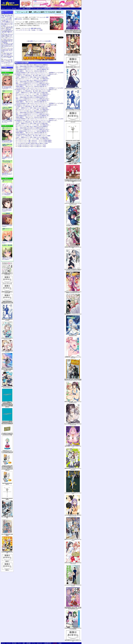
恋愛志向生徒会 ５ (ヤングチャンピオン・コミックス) (73, 469)
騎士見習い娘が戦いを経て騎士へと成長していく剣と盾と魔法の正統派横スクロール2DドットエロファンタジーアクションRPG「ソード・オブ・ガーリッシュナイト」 (7, 37)
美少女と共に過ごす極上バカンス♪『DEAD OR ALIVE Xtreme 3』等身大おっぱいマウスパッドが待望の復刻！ (7, 28)
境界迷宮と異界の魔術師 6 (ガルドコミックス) (73, 247)
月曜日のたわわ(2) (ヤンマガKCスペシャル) (73, 88)
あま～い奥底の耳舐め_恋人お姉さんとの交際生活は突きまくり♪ (32, 66)
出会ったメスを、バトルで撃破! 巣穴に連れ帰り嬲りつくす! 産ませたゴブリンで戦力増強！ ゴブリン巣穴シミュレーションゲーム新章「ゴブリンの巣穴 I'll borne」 (7, 17)
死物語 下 (7, 561)
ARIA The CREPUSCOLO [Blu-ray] (7, 484)
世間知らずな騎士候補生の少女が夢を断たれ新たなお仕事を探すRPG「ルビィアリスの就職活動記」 (7, 41)
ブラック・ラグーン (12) (7, 283)
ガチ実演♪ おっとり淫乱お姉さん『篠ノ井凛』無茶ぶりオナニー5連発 (33, 76)
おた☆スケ (40, 8)
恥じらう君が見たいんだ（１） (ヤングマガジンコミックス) (73, 424)
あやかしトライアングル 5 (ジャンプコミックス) (7, 338)
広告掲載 (55, 8)
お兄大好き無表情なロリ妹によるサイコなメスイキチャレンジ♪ (32, 134)
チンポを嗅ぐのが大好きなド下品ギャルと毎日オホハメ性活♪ (31, 145)
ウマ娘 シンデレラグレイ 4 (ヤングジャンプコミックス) (73, 121)
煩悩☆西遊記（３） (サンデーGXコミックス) (73, 446)
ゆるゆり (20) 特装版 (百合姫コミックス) (7, 351)
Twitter (60, 8)
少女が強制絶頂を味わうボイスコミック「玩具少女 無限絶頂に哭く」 (33, 69)
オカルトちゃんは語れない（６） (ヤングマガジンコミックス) (73, 204)
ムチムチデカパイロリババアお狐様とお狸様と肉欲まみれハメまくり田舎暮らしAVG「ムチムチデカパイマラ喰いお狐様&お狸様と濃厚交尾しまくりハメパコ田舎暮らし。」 (7, 56)
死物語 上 (7, 570)
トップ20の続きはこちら (8, 65)
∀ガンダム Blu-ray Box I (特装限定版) (7, 535)
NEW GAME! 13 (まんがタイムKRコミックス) (73, 641)
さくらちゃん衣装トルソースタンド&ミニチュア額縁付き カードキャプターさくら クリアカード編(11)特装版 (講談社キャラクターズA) (73, 181)
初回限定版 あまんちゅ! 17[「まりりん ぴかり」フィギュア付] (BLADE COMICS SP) (7, 452)
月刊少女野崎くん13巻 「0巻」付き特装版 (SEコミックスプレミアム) (7, 274)
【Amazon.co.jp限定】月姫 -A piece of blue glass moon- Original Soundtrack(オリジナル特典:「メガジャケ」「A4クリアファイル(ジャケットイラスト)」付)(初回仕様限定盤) (73, 31)
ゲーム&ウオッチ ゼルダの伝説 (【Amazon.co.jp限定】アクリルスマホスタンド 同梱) (7, 434)
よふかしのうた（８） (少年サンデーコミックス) (73, 493)
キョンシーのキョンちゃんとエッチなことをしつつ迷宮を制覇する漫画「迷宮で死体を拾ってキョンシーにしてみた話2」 (7, 50)
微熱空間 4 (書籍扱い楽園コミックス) (73, 67)
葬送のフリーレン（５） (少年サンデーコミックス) (73, 540)
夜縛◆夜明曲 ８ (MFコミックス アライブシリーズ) (73, 357)
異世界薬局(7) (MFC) (73, 335)
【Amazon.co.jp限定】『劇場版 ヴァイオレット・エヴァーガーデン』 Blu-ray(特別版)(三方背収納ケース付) (7, 369)
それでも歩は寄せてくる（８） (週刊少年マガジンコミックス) (73, 515)
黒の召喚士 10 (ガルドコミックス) (73, 226)
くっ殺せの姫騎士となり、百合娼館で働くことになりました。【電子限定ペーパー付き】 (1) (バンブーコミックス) (73, 55)
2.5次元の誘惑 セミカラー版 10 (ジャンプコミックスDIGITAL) (73, 628)
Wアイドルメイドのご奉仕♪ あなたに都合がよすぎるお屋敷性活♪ (32, 65)
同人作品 (14, 8)
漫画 (24, 8)
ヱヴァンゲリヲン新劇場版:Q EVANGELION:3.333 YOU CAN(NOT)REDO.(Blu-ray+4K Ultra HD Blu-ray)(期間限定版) (7, 422)
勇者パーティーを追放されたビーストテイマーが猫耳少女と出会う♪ (33, 68)
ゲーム (34, 8)
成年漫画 (28, 8)
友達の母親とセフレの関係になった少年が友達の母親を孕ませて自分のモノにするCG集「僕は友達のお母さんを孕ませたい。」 (7, 45)
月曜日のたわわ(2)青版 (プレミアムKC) (7, 320)
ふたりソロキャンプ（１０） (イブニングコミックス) (73, 585)
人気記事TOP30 (47, 8)
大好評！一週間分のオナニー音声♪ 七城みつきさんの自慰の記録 (32, 77)
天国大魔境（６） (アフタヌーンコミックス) (73, 314)
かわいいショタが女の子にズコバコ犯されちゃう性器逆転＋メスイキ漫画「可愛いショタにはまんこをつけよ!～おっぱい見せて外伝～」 (7, 61)
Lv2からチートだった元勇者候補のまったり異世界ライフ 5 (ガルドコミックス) (73, 292)
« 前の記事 (30, 41)
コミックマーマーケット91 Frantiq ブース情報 (29, 30)
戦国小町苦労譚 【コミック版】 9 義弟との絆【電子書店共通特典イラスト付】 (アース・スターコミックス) (73, 608)
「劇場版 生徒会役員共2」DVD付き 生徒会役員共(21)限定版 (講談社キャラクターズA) (7, 302)
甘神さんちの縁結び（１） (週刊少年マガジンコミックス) (73, 563)
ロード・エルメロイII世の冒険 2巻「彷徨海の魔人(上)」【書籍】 (7, 517)
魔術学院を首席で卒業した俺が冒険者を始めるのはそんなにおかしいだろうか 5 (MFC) (73, 380)
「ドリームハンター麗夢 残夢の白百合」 (29, 28)
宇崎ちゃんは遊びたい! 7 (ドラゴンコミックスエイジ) (7, 387)
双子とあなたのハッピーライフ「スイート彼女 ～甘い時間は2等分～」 (33, 79)
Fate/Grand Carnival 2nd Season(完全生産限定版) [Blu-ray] (7, 552)
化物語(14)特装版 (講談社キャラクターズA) (7, 292)
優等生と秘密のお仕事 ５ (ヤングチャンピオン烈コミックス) (73, 402)
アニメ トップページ (39, 41)
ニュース (8, 8)
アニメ (20, 8)
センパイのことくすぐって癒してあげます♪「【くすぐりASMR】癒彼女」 (34, 140)
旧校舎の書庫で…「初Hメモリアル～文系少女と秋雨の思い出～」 (32, 71)
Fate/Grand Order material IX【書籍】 (7, 499)
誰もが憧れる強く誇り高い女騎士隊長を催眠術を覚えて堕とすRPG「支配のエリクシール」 (7, 32)
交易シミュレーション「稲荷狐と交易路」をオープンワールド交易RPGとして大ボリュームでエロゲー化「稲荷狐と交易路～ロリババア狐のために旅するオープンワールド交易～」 (7, 23)
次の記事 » (48, 41)
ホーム (3, 8)
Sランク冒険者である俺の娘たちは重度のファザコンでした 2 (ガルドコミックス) (73, 270)
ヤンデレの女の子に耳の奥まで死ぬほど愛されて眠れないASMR (32, 143)
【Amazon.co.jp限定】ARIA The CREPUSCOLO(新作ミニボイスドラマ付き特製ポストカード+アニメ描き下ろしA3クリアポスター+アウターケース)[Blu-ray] (7, 468)
